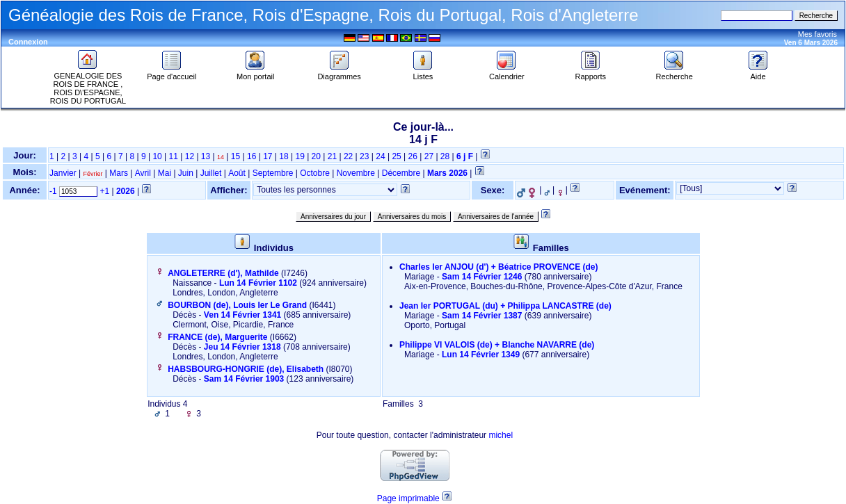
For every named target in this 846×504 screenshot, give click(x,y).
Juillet (211, 173)
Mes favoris (817, 34)
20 (316, 156)
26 (413, 156)
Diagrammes (339, 73)
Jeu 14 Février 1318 (242, 347)
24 (380, 156)
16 (252, 156)
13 (206, 156)
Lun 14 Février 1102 (258, 283)
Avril (143, 173)
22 (348, 156)
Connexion (28, 42)
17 (268, 156)
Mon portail (255, 73)
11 (174, 156)
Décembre (401, 173)
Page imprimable (408, 498)
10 (157, 156)
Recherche (675, 73)
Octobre (315, 173)
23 (364, 156)
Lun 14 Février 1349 (481, 355)
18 (284, 156)
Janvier (63, 173)
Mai (165, 173)
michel (501, 435)
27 (429, 156)
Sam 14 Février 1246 (482, 277)
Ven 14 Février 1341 (242, 315)
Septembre (273, 173)
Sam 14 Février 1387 (482, 316)
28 (445, 156)
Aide (758, 73)
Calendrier (507, 73)
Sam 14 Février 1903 (244, 379)
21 (332, 156)
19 (300, 156)
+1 (104, 191)
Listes (423, 73)
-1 (53, 191)
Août (237, 173)
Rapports (590, 73)
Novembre (356, 173)
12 (190, 156)
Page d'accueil (171, 73)
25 (396, 156)
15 (236, 156)
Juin (186, 173)
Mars (119, 173)
